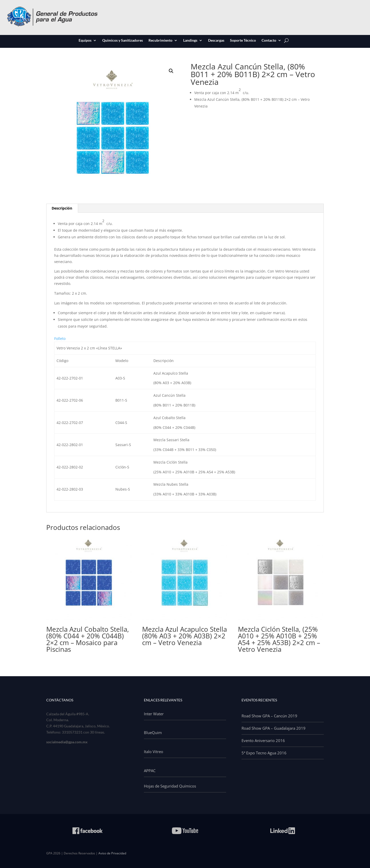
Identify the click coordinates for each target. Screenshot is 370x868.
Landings (190, 41)
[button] (171, 71)
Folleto (60, 338)
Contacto (269, 41)
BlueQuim (153, 733)
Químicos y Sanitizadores (123, 41)
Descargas (216, 41)
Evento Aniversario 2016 (263, 740)
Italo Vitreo (154, 752)
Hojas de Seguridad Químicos (170, 786)
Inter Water (154, 714)
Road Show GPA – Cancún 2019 (269, 716)
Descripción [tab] (62, 208)
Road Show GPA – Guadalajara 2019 (274, 728)
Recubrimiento (160, 41)
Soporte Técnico (243, 41)
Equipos (85, 41)
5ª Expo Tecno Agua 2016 (264, 753)
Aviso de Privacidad (112, 853)
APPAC (150, 771)
